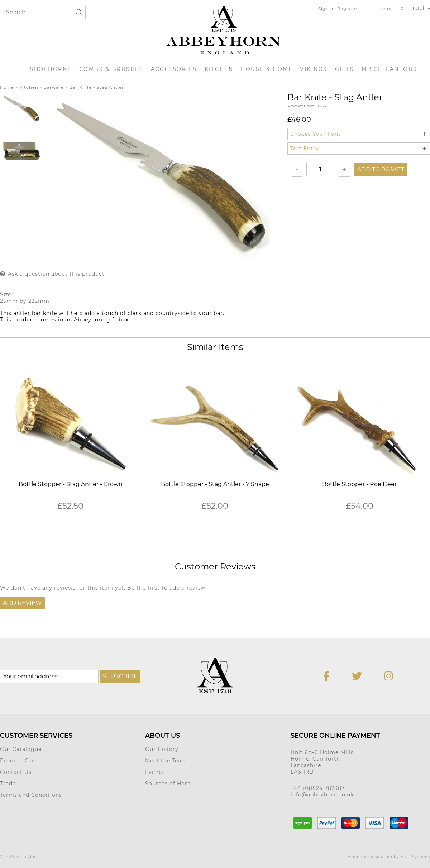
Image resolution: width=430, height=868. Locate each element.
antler (22, 313)
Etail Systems (415, 857)
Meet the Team (166, 761)
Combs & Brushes (111, 69)
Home (7, 87)
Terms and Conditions (31, 795)
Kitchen (219, 69)
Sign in (327, 9)
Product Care (19, 761)
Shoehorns (51, 69)
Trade (8, 784)
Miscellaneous (390, 69)
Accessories (174, 69)
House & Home (267, 69)
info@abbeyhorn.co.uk (322, 795)
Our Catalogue (21, 749)
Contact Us (16, 772)
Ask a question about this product (56, 274)
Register (347, 9)
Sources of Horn (168, 784)
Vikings (314, 69)
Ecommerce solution (370, 857)
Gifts (345, 69)
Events (155, 772)
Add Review (22, 603)
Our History (162, 749)
